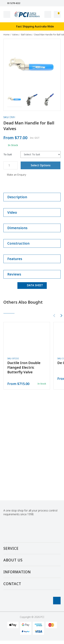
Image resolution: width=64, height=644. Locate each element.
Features (32, 259)
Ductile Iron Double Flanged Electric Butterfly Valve (24, 367)
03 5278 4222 (12, 3)
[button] (15, 100)
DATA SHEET (32, 285)
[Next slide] (61, 316)
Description (32, 197)
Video (32, 212)
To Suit (8, 154)
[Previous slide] (54, 316)
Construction (32, 243)
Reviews (32, 274)
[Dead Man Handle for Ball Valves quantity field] (10, 165)
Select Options (41, 165)
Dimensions (32, 228)
